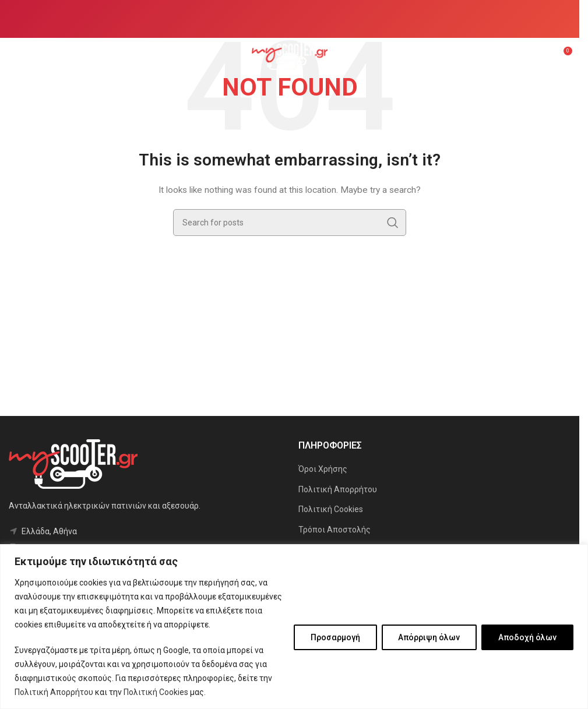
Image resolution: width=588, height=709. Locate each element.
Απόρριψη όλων (429, 637)
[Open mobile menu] (15, 55)
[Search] (290, 223)
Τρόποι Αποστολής (335, 530)
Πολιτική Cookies (156, 692)
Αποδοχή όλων (527, 637)
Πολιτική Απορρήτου (54, 692)
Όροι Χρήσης (323, 469)
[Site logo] (290, 55)
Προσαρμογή (335, 637)
